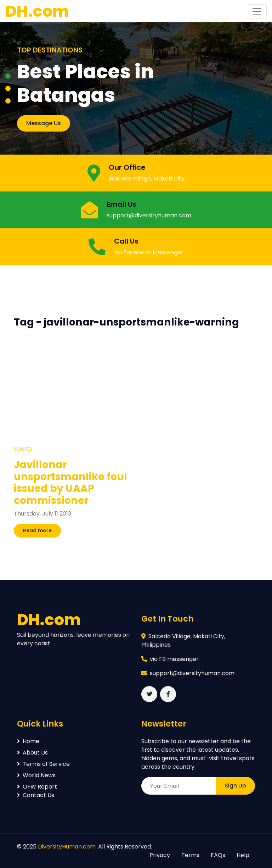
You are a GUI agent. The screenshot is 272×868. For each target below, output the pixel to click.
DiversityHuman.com (67, 847)
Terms (190, 855)
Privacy (160, 855)
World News (36, 775)
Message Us (44, 123)
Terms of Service (43, 764)
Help (243, 855)
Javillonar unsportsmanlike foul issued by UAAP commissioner (70, 482)
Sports (23, 449)
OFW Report (37, 787)
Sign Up (235, 786)
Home (28, 741)
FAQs (218, 855)
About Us (32, 753)
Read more (37, 530)
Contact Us (36, 795)
